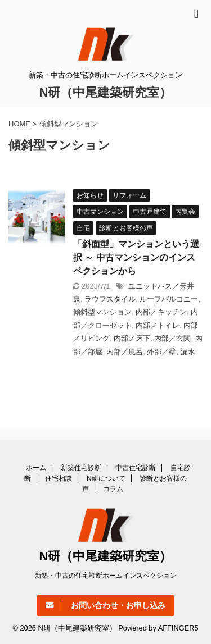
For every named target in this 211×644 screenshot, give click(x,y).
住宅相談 (59, 478)
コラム (113, 489)
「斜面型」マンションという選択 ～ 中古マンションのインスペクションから (136, 257)
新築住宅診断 (81, 468)
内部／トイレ (158, 325)
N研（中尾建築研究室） (106, 92)
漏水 (188, 352)
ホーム (36, 468)
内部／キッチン (161, 312)
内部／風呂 (125, 352)
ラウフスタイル (110, 299)
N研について (106, 478)
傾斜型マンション (102, 312)
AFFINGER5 (178, 628)
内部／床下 (132, 338)
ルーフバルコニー (169, 299)
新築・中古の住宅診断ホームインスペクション (106, 576)
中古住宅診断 (136, 468)
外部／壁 (161, 352)
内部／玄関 (172, 338)
